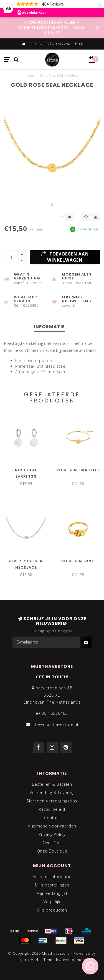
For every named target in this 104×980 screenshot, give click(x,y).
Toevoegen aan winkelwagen (65, 257)
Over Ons (52, 843)
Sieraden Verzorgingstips (52, 801)
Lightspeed (28, 960)
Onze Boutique (52, 851)
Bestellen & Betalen (52, 784)
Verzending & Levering (52, 793)
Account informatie (52, 877)
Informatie (49, 327)
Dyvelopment (74, 960)
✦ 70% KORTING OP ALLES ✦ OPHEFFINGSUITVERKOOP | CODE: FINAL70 (52, 27)
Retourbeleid (52, 809)
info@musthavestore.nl (55, 724)
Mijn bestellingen (52, 885)
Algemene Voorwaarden (52, 826)
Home (29, 75)
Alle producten (52, 910)
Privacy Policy (52, 834)
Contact (52, 818)
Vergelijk (52, 902)
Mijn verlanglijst (52, 893)
